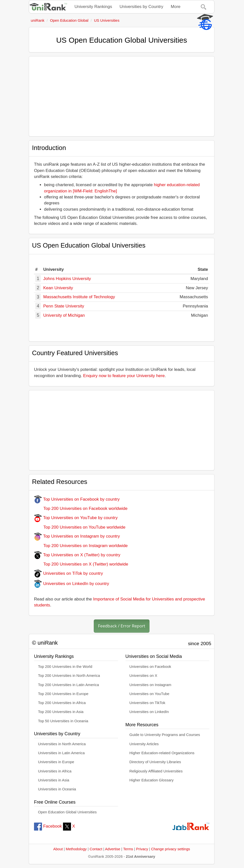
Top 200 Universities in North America (69, 676)
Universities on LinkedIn (149, 712)
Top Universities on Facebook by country (77, 499)
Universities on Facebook (150, 667)
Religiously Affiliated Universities (156, 771)
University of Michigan (64, 315)
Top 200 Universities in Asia (61, 712)
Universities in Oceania (57, 789)
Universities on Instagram (150, 685)
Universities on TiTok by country (68, 573)
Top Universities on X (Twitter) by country (77, 555)
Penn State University (64, 306)
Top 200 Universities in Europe (63, 694)
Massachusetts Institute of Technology (79, 297)
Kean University (58, 288)
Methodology (76, 849)
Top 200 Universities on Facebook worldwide (81, 508)
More (176, 7)
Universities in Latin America (61, 753)
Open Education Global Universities (67, 812)
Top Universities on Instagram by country (77, 536)
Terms (128, 849)
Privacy (142, 849)
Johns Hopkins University (67, 279)
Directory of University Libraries (155, 762)
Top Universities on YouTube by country (76, 518)
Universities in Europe (56, 762)
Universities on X (143, 676)
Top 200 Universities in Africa (62, 703)
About (58, 849)
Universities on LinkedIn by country (71, 584)
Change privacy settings (170, 849)
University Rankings (93, 7)
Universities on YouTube (149, 694)
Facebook (48, 826)
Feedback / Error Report (122, 626)
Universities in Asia (54, 780)
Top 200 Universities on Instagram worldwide (81, 546)
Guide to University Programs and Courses (165, 735)
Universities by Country (141, 7)
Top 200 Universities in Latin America (68, 685)
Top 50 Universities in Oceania (63, 721)
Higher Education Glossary (152, 780)
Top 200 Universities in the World (65, 667)
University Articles (144, 744)
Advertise (113, 849)
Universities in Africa (55, 771)
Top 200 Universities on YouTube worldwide (80, 527)
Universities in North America (62, 744)
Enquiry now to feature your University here (124, 376)
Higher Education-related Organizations (162, 753)
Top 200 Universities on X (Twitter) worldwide (81, 564)
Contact (96, 849)
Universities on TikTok (147, 703)
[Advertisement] (122, 96)
